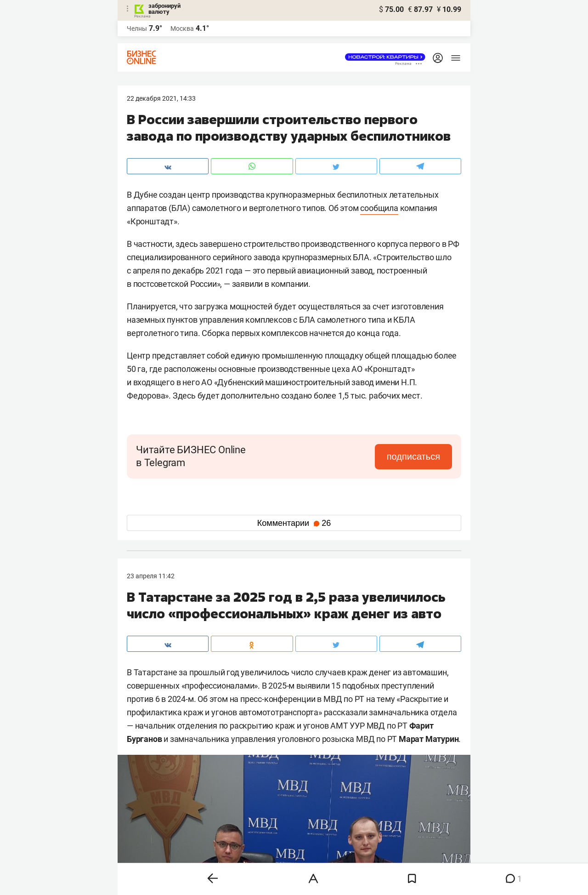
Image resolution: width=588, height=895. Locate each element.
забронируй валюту (164, 9)
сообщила (379, 208)
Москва (182, 29)
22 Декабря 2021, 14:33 (161, 98)
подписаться (413, 456)
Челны (137, 29)
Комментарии (294, 523)
